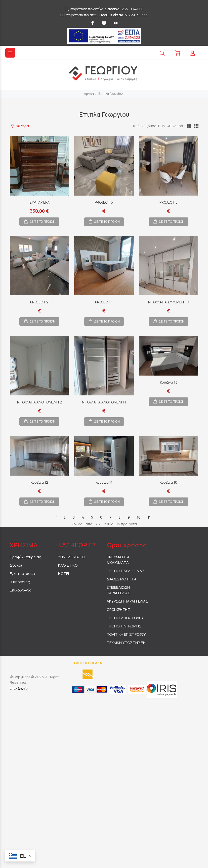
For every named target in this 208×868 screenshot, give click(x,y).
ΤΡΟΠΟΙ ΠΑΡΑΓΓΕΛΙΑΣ (126, 571)
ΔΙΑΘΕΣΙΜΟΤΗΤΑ (122, 579)
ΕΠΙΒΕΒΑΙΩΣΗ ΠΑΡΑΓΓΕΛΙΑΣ (118, 590)
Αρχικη (89, 94)
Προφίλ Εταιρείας (26, 557)
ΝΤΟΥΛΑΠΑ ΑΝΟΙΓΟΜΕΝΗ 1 (104, 402)
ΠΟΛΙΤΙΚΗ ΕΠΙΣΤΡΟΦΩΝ (127, 634)
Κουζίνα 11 (104, 482)
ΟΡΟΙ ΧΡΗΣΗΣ (118, 609)
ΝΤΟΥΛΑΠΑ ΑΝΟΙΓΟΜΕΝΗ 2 (39, 402)
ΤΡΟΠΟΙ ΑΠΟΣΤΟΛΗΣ (125, 618)
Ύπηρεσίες (20, 582)
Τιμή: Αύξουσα (160, 126)
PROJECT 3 (169, 202)
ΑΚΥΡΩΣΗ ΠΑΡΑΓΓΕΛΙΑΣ (127, 601)
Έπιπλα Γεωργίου (110, 94)
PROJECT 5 (104, 202)
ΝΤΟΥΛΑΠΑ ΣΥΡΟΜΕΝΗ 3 (169, 302)
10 (139, 517)
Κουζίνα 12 (39, 482)
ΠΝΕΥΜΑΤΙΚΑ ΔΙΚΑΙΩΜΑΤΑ (118, 560)
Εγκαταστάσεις (23, 574)
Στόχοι (16, 565)
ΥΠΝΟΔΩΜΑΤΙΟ (72, 557)
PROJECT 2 (39, 302)
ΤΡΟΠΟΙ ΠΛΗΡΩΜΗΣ (124, 626)
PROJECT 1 (104, 302)
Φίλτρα (23, 126)
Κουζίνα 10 (169, 482)
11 (149, 517)
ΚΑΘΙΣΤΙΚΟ (68, 565)
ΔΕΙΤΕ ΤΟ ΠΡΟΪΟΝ (43, 222)
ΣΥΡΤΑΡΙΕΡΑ (39, 202)
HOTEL (64, 574)
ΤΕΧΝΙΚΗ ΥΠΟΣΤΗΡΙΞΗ (126, 643)
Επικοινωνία (21, 590)
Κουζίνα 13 (169, 382)
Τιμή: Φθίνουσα (185, 126)
